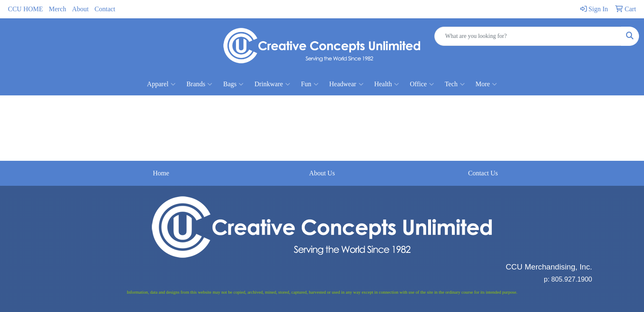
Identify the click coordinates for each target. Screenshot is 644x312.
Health (387, 84)
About (80, 9)
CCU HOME (25, 9)
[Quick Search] (528, 36)
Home (161, 173)
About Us (322, 173)
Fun (310, 84)
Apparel (162, 84)
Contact (105, 9)
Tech (455, 84)
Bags (233, 84)
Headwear (346, 84)
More (486, 84)
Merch (58, 9)
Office (422, 84)
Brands (199, 84)
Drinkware (272, 84)
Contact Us (483, 173)
